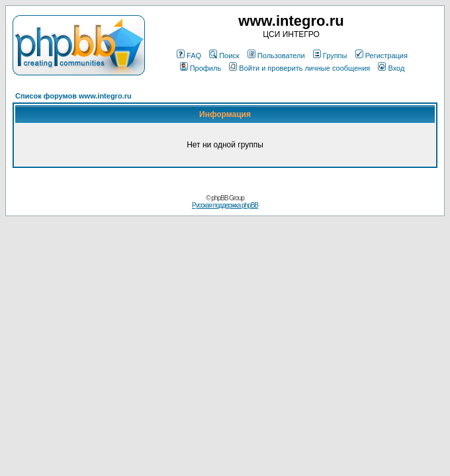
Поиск (224, 56)
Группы (330, 56)
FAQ (189, 56)
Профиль (201, 68)
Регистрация (382, 56)
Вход (391, 68)
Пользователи (276, 56)
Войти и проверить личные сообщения (299, 68)
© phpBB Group (225, 198)
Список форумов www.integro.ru (73, 96)
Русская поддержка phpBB (225, 205)
